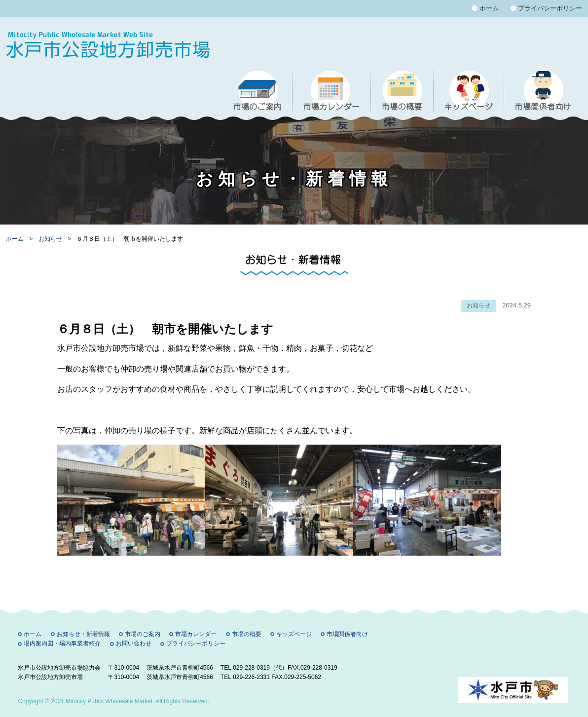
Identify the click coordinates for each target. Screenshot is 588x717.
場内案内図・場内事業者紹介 (62, 643)
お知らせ (51, 239)
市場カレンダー (196, 634)
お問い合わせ (134, 643)
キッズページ (294, 634)
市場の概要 (247, 634)
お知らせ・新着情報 (83, 634)
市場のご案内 (143, 634)
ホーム (489, 8)
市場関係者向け (347, 634)
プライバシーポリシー (550, 8)
